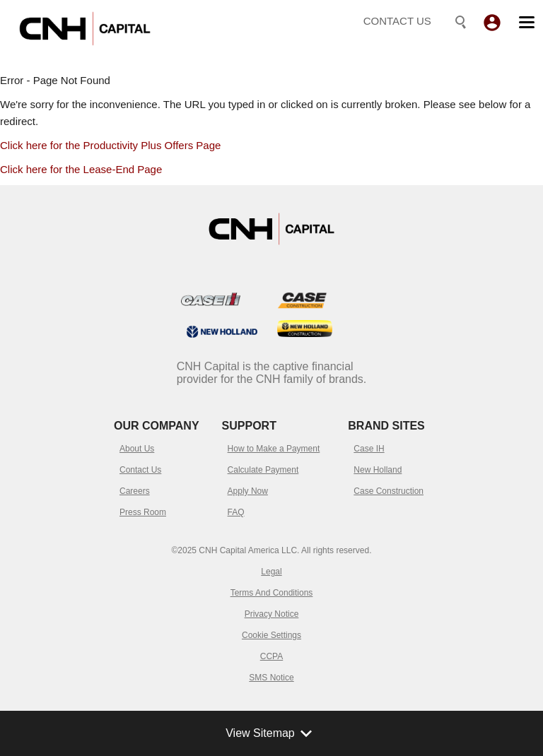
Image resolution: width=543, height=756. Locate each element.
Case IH (369, 449)
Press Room (143, 512)
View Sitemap (271, 733)
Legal (271, 572)
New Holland (378, 470)
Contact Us (140, 470)
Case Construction (389, 491)
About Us (137, 449)
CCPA (271, 656)
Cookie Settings (271, 635)
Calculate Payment (263, 470)
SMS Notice (271, 678)
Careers (135, 491)
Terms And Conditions (272, 593)
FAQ (236, 512)
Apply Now (248, 491)
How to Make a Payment (274, 449)
